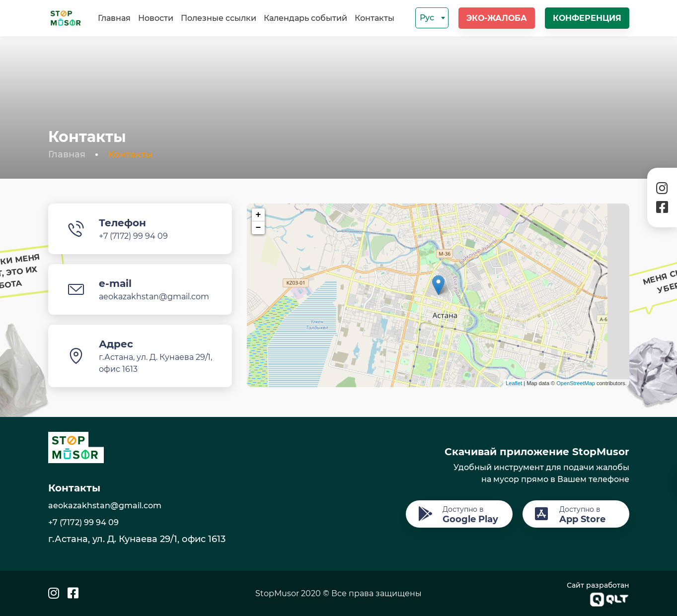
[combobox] (432, 18)
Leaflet (514, 383)
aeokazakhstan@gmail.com (154, 297)
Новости (156, 18)
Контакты (375, 18)
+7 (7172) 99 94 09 (133, 236)
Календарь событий (305, 18)
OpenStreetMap (576, 383)
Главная (114, 18)
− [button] (259, 228)
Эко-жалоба (497, 18)
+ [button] (259, 215)
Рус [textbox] (427, 18)
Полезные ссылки (219, 18)
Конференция (587, 18)
